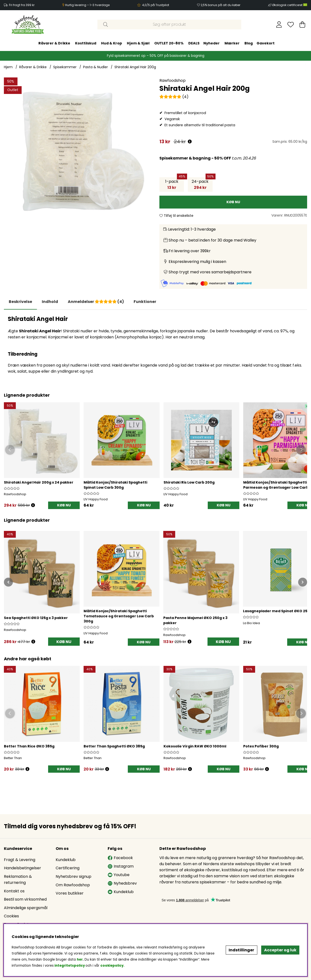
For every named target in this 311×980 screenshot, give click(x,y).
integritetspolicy (70, 966)
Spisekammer (65, 67)
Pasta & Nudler (95, 67)
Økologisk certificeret (290, 5)
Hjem (8, 67)
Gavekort (266, 43)
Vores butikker (70, 893)
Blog (249, 43)
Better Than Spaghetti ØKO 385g (114, 746)
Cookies (11, 916)
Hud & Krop (112, 43)
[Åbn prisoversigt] (190, 142)
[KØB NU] (233, 202)
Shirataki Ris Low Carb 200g (189, 482)
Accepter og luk (280, 950)
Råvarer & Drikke (54, 43)
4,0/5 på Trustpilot (156, 5)
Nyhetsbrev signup (73, 876)
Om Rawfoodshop (73, 885)
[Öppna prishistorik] (33, 505)
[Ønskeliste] (291, 25)
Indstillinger (241, 950)
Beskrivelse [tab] (20, 302)
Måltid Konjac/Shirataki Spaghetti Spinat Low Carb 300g (115, 485)
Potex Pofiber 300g (261, 746)
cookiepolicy (112, 966)
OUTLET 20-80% (169, 43)
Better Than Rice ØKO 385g (29, 746)
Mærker (232, 43)
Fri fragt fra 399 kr (22, 5)
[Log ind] (279, 25)
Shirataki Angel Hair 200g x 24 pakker (39, 482)
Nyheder (212, 43)
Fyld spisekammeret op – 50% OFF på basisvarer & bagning (156, 56)
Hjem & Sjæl (138, 43)
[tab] (50, 302)
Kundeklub (66, 860)
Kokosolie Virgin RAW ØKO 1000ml (195, 746)
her (80, 959)
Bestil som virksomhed (25, 899)
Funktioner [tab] (145, 302)
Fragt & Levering (20, 860)
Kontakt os (14, 891)
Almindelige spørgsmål (26, 908)
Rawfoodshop (173, 80)
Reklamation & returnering (18, 879)
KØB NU (64, 505)
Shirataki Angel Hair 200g (135, 67)
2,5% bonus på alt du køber (220, 5)
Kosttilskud (86, 43)
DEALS (194, 43)
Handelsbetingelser (22, 868)
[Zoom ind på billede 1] (78, 151)
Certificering (68, 868)
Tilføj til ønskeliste (176, 216)
